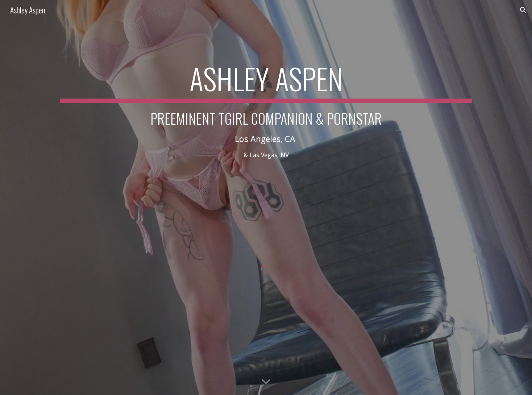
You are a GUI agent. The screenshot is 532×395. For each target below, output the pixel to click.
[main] (266, 127)
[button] (523, 10)
